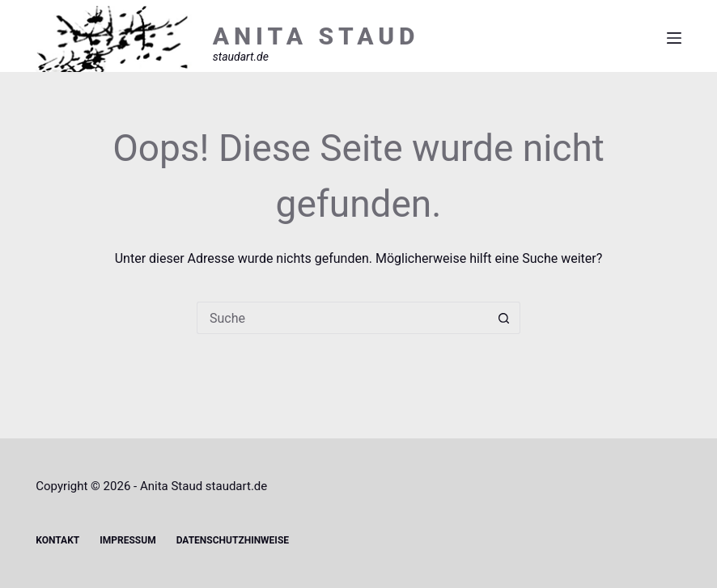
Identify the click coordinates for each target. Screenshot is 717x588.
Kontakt (57, 540)
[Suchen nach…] (342, 318)
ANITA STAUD (316, 36)
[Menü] (674, 38)
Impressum (127, 540)
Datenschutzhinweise (233, 540)
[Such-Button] (504, 318)
